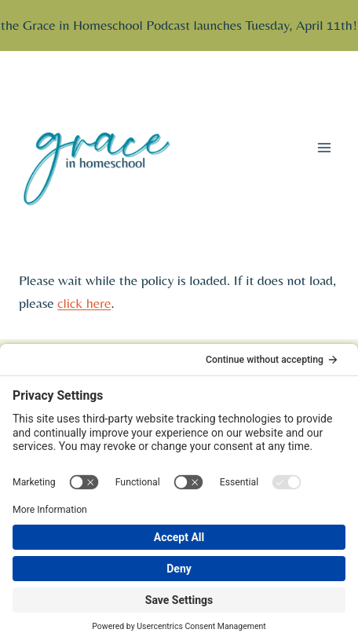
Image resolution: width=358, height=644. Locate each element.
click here (84, 303)
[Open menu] (324, 147)
